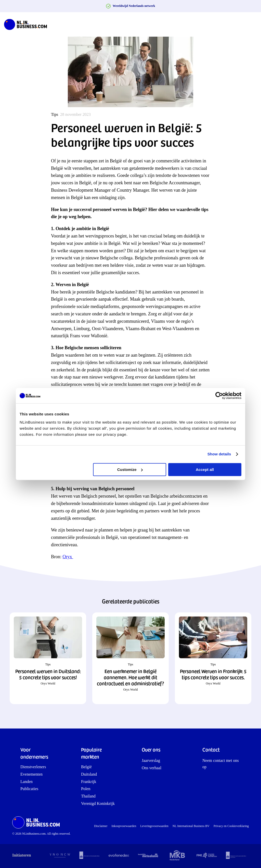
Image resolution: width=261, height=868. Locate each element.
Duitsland (89, 774)
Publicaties (29, 789)
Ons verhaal (152, 768)
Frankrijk (89, 782)
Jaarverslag (151, 760)
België (86, 767)
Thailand (88, 796)
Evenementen (31, 774)
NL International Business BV (191, 826)
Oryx (68, 557)
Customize (130, 470)
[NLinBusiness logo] (28, 24)
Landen (27, 782)
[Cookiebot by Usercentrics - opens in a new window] (219, 396)
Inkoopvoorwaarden (124, 826)
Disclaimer (101, 826)
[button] (48, 658)
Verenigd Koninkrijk (98, 803)
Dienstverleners (33, 767)
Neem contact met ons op (221, 764)
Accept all (205, 470)
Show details (219, 454)
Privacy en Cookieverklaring (231, 826)
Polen (86, 789)
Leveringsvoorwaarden (154, 826)
